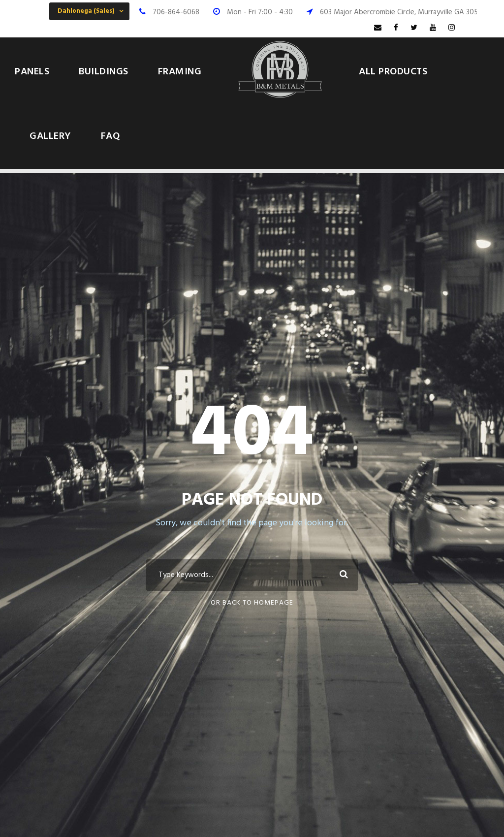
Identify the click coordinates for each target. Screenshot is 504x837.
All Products (393, 72)
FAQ (110, 136)
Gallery (50, 136)
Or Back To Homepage (252, 603)
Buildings (104, 72)
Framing (180, 72)
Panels (32, 72)
